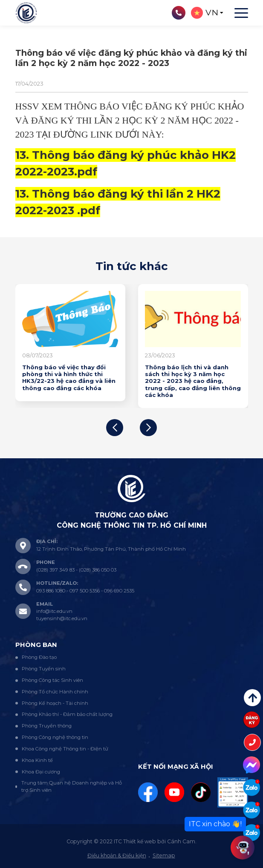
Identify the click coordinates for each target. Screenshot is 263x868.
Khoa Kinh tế (37, 760)
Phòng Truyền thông (47, 726)
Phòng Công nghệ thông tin (55, 737)
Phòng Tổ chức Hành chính (55, 692)
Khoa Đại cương (41, 772)
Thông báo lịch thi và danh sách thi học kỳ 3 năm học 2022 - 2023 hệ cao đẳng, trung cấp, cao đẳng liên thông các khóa (193, 381)
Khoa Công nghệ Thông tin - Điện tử (65, 749)
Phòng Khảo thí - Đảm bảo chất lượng (67, 714)
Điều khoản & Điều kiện (117, 855)
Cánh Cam (181, 841)
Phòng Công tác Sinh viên (52, 680)
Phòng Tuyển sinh (44, 669)
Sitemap (164, 855)
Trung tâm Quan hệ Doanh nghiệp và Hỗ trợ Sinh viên (72, 786)
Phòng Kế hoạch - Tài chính (55, 703)
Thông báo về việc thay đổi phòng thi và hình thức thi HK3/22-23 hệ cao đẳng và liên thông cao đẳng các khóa (69, 378)
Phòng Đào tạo (39, 657)
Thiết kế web (140, 841)
